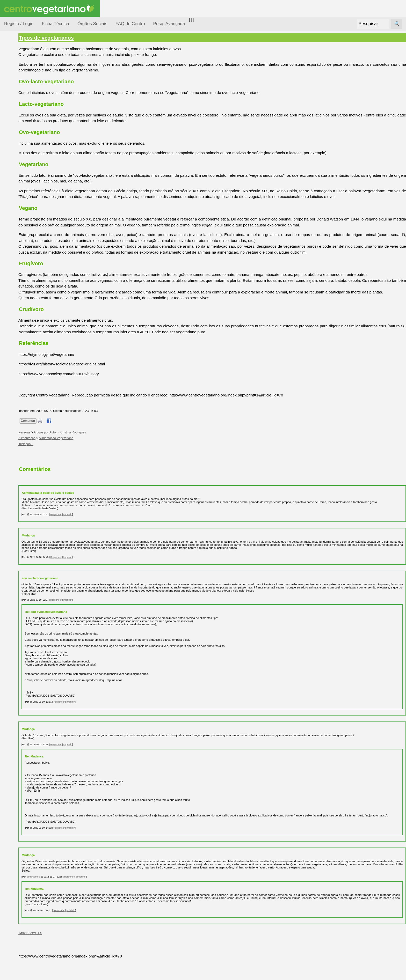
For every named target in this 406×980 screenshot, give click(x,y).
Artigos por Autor (79, 444)
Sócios (10, 382)
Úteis (9, 263)
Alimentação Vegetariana (89, 450)
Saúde (16, 164)
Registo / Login (19, 24)
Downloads (26, 353)
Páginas (11, 177)
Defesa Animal (23, 104)
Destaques (13, 478)
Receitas (24, 200)
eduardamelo (67, 898)
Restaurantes (28, 278)
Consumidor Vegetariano (21, 91)
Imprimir (101, 529)
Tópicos (11, 65)
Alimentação (21, 78)
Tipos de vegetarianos (80, 38)
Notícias (17, 134)
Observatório (21, 144)
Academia (25, 231)
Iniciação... (20, 114)
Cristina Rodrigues (107, 444)
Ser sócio (25, 397)
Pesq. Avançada (169, 24)
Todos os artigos (31, 344)
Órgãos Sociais (92, 24)
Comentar (61, 432)
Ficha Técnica (55, 24)
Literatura (25, 248)
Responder (89, 529)
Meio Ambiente (23, 124)
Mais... (10, 321)
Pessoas (18, 154)
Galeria (23, 240)
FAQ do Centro (130, 24)
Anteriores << (63, 954)
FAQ (20, 336)
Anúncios (25, 208)
